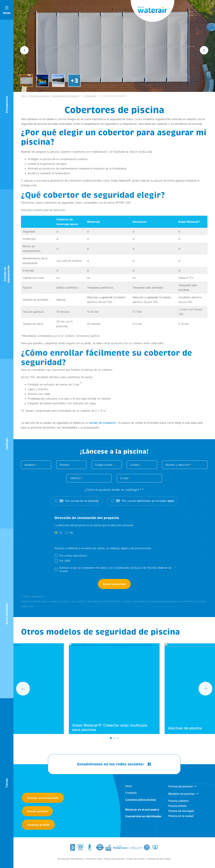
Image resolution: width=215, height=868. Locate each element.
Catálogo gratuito (38, 825)
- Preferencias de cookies (158, 862)
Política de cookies (136, 862)
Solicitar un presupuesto (43, 798)
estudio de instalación (103, 423)
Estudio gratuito (37, 811)
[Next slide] (204, 50)
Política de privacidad (114, 862)
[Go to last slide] (24, 50)
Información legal (94, 862)
